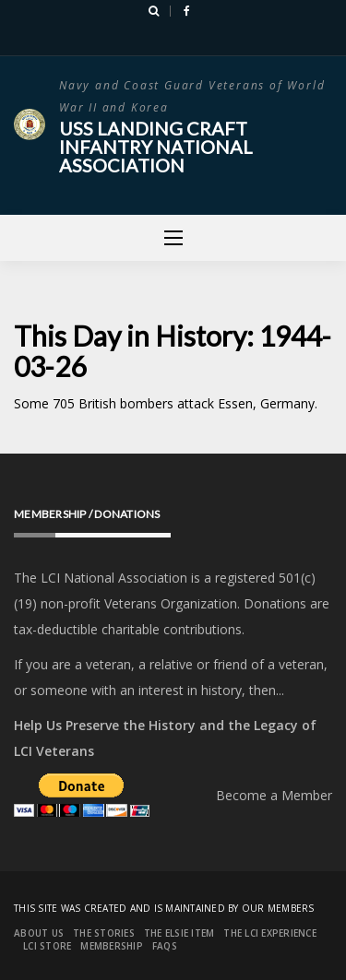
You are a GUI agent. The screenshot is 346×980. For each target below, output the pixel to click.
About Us (39, 933)
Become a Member (274, 795)
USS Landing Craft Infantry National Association (156, 147)
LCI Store (47, 946)
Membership (112, 946)
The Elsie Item (179, 933)
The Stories (104, 933)
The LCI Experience (270, 933)
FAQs (165, 946)
